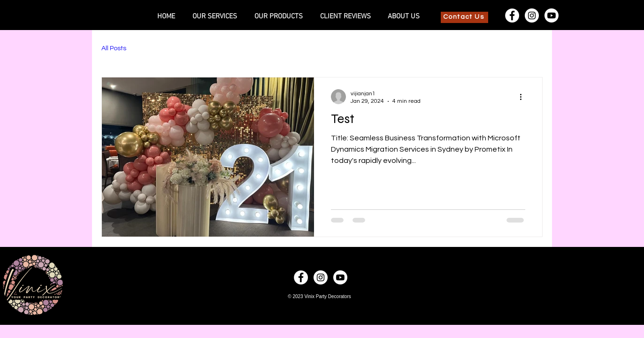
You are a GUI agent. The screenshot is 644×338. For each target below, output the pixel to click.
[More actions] (524, 97)
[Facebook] (512, 15)
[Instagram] (532, 15)
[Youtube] (552, 15)
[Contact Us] (464, 17)
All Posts (114, 48)
